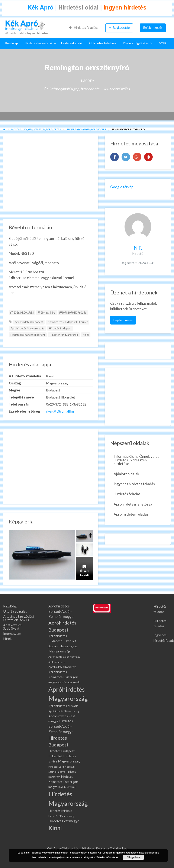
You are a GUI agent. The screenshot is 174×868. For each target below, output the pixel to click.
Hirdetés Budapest (60, 328)
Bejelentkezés (153, 28)
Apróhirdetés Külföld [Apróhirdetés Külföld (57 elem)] (69, 682)
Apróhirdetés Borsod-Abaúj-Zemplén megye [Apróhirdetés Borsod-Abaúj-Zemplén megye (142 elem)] (61, 612)
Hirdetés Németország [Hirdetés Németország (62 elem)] (61, 816)
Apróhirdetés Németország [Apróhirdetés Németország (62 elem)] (64, 711)
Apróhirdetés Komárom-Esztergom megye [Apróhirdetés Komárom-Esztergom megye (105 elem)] (63, 677)
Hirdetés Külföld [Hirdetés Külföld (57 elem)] (67, 787)
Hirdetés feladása (84, 28)
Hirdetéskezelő (71, 43)
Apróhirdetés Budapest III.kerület (68, 322)
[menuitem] (84, 28)
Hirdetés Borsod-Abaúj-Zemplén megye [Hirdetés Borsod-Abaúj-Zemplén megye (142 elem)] (61, 726)
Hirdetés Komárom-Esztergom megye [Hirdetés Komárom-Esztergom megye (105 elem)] (63, 782)
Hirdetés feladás (127, 494)
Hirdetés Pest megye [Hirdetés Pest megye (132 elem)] (64, 821)
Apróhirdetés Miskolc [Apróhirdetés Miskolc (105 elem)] (63, 706)
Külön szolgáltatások (137, 43)
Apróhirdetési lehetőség (133, 504)
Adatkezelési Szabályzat (13, 627)
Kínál (86, 335)
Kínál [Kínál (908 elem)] (55, 828)
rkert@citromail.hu (60, 411)
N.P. (138, 248)
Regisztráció (119, 28)
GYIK (163, 43)
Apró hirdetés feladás (131, 514)
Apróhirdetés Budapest (29, 322)
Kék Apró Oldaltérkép (63, 848)
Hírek (7, 639)
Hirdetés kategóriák (39, 43)
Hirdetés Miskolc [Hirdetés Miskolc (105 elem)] (60, 811)
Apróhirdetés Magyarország (27, 328)
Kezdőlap (12, 43)
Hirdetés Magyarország (64, 335)
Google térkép (122, 187)
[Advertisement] (51, 172)
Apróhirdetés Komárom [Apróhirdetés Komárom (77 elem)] (62, 667)
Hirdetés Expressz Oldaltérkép (105, 848)
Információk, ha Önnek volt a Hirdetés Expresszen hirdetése (137, 460)
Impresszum (12, 633)
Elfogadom (133, 857)
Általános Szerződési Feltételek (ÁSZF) (18, 618)
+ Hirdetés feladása (102, 43)
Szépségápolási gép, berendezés (74, 89)
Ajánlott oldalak (126, 474)
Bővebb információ (107, 857)
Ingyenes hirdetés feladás (134, 484)
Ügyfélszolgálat (15, 611)
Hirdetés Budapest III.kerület (28, 335)
